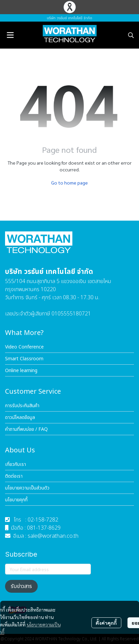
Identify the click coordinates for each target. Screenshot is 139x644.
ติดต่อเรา (14, 476)
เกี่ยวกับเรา (15, 464)
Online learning (21, 371)
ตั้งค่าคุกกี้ (106, 623)
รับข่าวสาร (21, 586)
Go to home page (69, 183)
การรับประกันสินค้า (22, 406)
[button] (131, 35)
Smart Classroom (24, 359)
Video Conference (24, 347)
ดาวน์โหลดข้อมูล (20, 417)
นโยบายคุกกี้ (16, 500)
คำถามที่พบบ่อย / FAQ (26, 429)
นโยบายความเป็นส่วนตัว (27, 488)
